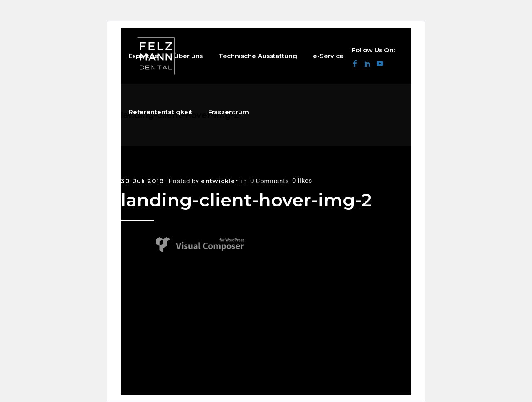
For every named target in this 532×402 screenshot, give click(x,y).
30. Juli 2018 (142, 181)
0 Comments (270, 181)
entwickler (219, 181)
